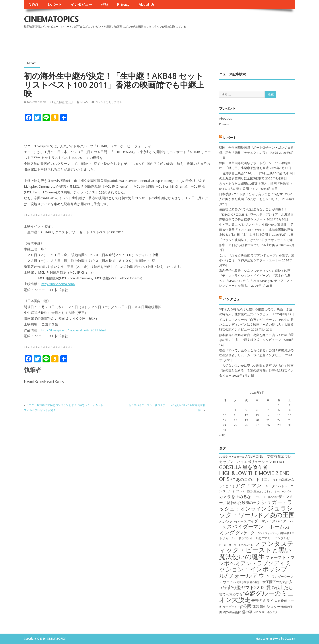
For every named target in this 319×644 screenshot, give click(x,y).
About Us (147, 4)
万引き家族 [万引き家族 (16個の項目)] (243, 582)
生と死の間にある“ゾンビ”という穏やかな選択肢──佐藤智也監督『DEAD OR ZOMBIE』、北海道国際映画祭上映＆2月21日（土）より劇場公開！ (256, 230)
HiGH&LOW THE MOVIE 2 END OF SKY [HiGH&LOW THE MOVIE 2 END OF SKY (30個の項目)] (254, 476)
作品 (105, 4)
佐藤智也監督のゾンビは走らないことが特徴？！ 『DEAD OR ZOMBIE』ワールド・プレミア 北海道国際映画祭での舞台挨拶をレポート (256, 214)
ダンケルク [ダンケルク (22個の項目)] (245, 533)
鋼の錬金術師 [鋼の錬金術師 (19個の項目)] (232, 612)
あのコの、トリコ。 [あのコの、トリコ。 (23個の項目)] (254, 479)
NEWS (33, 4)
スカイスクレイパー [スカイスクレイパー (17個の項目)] (231, 521)
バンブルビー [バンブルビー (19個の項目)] (284, 538)
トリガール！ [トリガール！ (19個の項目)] (228, 538)
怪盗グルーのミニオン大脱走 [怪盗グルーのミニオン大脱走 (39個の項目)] (256, 596)
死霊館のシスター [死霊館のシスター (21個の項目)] (266, 607)
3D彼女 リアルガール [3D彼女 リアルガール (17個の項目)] (232, 457)
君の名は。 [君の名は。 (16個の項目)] (256, 582)
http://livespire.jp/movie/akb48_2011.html (74, 330)
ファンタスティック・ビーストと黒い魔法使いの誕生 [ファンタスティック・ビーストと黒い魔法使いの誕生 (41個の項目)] (256, 550)
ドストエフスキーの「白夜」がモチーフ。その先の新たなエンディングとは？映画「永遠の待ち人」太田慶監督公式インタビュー (256, 325)
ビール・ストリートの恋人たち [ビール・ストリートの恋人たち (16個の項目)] (236, 545)
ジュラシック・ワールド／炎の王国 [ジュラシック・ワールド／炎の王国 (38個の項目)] (257, 511)
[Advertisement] (211, 42)
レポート (55, 4)
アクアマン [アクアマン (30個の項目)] (249, 485)
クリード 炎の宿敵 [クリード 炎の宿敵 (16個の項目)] (267, 497)
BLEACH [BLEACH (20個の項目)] (279, 462)
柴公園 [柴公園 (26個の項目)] (245, 606)
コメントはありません (109, 102)
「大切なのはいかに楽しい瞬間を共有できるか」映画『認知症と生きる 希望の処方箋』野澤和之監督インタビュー (256, 371)
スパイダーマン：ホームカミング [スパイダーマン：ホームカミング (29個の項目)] (255, 529)
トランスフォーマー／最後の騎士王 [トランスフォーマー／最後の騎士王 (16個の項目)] (275, 533)
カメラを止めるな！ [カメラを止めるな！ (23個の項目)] (237, 496)
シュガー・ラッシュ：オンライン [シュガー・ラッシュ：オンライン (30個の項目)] (256, 505)
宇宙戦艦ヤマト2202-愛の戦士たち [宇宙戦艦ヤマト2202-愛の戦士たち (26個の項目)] (258, 587)
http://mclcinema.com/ (58, 284)
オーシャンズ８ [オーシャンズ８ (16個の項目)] (283, 491)
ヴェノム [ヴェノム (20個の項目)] (230, 582)
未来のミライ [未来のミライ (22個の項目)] (263, 600)
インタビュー (81, 4)
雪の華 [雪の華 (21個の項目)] (247, 612)
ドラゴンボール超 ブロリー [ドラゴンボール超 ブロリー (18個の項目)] (256, 538)
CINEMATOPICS (51, 19)
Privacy (123, 4)
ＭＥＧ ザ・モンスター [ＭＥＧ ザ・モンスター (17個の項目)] (267, 612)
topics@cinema (37, 102)
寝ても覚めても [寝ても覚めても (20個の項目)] (231, 594)
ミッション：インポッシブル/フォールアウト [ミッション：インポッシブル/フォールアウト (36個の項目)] (255, 569)
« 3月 (222, 435)
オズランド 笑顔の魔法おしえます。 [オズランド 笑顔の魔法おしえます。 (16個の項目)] (253, 491)
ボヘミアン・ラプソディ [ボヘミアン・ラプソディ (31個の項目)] (254, 563)
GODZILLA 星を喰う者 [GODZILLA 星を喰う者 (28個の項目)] (243, 467)
